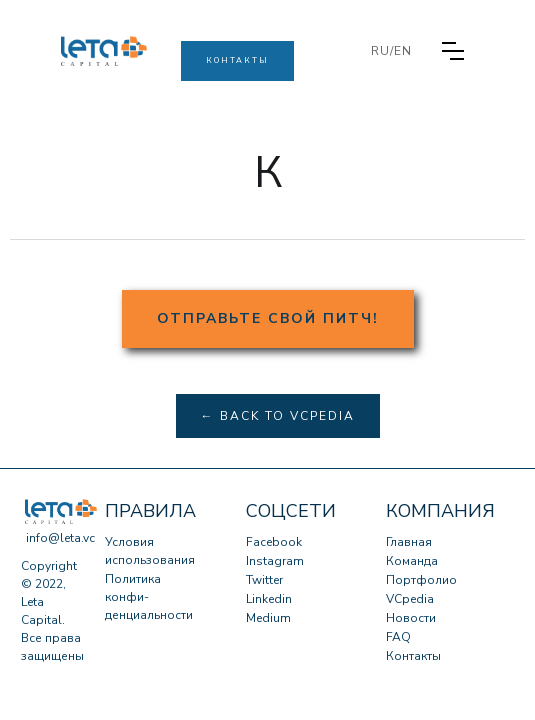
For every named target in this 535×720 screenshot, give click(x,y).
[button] (453, 51)
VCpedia (410, 599)
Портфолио (421, 580)
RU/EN (391, 51)
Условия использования (150, 551)
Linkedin (269, 599)
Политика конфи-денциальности (149, 597)
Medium (268, 618)
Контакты (413, 656)
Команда (412, 561)
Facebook (274, 542)
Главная (409, 542)
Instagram (275, 561)
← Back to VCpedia (278, 416)
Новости (411, 618)
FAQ (398, 637)
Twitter (264, 580)
